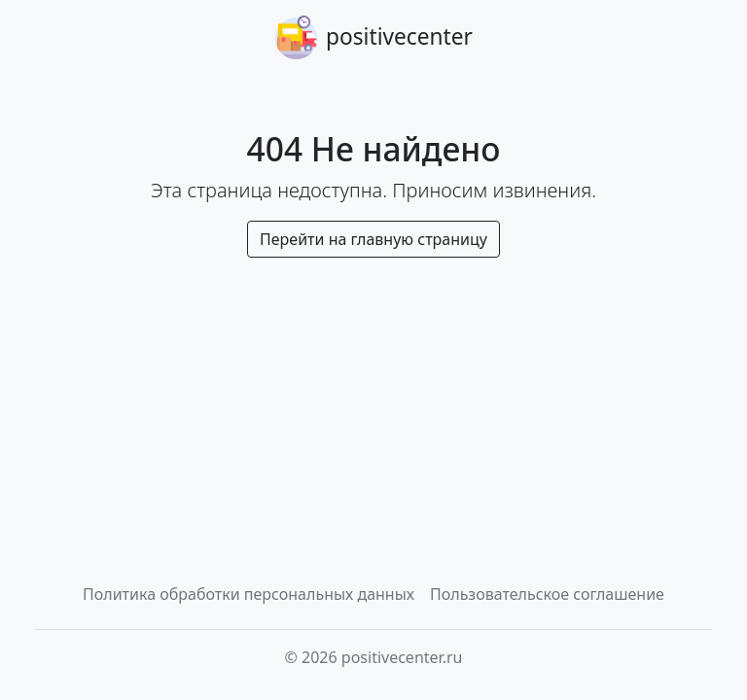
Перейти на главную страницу (373, 239)
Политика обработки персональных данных (249, 594)
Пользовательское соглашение (547, 594)
